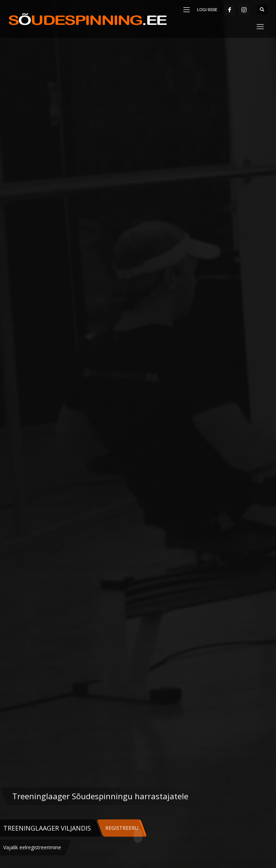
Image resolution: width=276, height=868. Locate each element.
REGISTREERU (122, 828)
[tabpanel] (138, 434)
